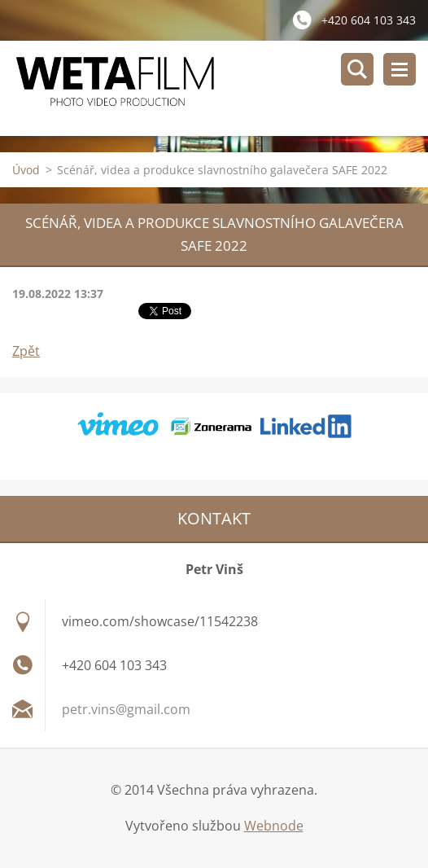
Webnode (274, 826)
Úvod (26, 170)
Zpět (26, 351)
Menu (400, 69)
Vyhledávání (357, 69)
